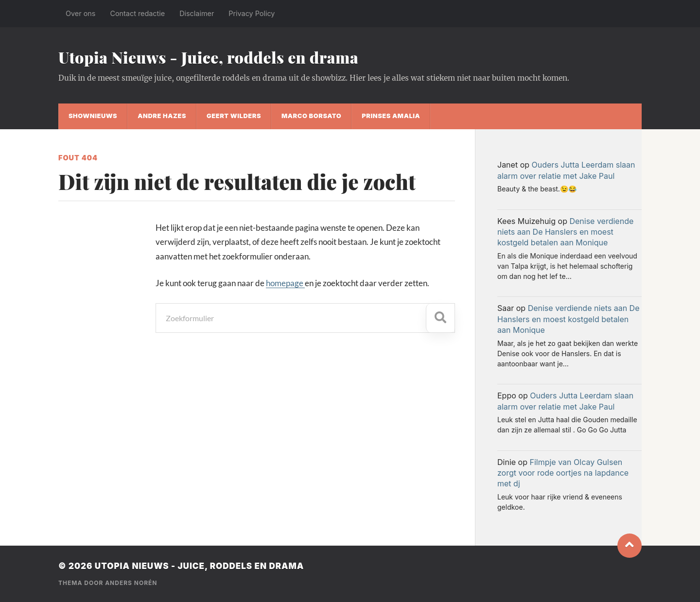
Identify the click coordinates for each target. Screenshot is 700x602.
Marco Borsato (311, 116)
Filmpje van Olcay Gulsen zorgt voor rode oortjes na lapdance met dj (563, 473)
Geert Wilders (234, 116)
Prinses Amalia (391, 116)
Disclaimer (197, 13)
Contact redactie (137, 13)
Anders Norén (131, 583)
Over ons (80, 13)
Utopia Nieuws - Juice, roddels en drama (208, 57)
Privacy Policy (252, 13)
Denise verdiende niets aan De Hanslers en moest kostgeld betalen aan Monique (565, 232)
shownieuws (93, 116)
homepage (285, 283)
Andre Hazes (162, 116)
